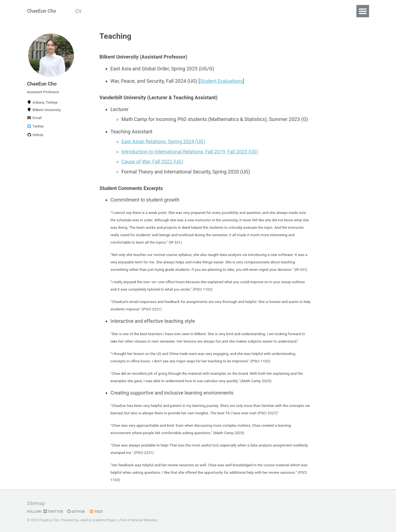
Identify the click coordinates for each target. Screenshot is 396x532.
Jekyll (84, 519)
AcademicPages (104, 519)
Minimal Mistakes (145, 519)
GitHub (77, 511)
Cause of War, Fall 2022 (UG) (153, 161)
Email (34, 119)
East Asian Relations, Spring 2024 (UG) (164, 141)
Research (103, 11)
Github (35, 136)
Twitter (35, 128)
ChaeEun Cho (42, 11)
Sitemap (36, 503)
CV (80, 11)
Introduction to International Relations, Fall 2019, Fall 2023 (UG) (191, 151)
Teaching (133, 11)
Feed (97, 511)
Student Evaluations (222, 81)
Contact (162, 11)
